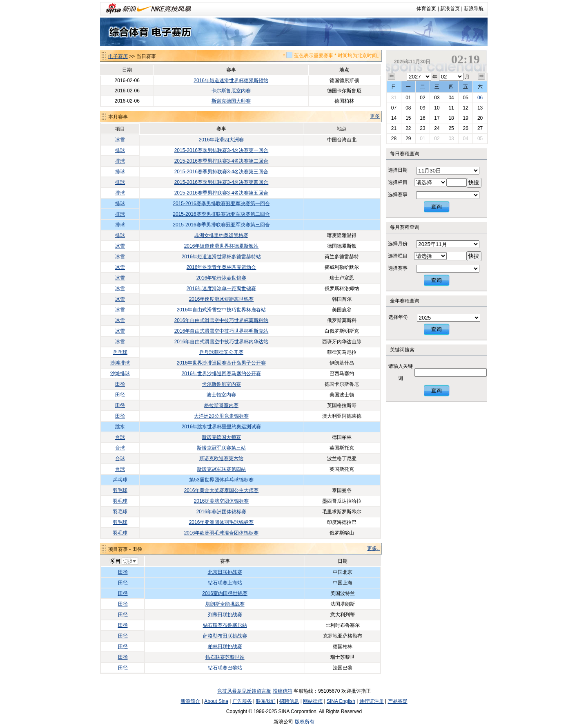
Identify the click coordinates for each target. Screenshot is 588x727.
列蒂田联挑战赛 (225, 615)
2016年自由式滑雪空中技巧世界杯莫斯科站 (222, 320)
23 (422, 128)
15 (408, 118)
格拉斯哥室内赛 (221, 405)
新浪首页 (450, 9)
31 (394, 98)
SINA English (341, 701)
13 (480, 108)
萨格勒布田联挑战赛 (225, 636)
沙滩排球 (120, 363)
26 (465, 128)
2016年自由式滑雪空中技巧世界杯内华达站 (222, 342)
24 (437, 128)
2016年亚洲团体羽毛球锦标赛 (222, 522)
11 (451, 108)
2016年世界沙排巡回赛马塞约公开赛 (222, 374)
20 (480, 118)
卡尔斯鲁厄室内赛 (231, 91)
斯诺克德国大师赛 (231, 101)
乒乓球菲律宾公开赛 (221, 352)
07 (394, 108)
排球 (120, 150)
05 (465, 98)
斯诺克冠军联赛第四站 (221, 469)
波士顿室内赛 (221, 395)
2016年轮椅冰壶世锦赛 (222, 278)
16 (422, 118)
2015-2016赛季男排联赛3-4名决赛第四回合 (222, 182)
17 (437, 118)
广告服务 (242, 701)
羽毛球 (120, 490)
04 (451, 98)
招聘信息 (289, 701)
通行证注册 (372, 701)
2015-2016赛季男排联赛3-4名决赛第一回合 (222, 150)
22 (408, 128)
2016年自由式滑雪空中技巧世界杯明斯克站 (222, 331)
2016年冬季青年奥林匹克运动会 (222, 267)
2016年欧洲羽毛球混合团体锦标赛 (222, 533)
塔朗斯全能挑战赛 (225, 604)
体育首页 (426, 9)
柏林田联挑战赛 (225, 646)
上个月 (392, 76)
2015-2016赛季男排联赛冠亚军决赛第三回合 (221, 225)
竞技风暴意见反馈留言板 (244, 691)
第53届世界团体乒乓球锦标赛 (221, 480)
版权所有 (305, 722)
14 (394, 118)
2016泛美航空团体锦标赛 (222, 501)
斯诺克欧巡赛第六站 (221, 459)
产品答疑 (398, 701)
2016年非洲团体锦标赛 (222, 512)
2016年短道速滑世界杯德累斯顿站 (231, 81)
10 (437, 108)
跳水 (120, 427)
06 (480, 98)
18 (451, 118)
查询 (437, 207)
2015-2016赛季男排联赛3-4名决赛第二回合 (222, 161)
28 (394, 139)
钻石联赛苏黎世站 (225, 657)
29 (408, 139)
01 (408, 98)
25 (451, 128)
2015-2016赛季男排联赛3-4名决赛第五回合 (222, 193)
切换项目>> (124, 561)
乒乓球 (120, 352)
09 (422, 108)
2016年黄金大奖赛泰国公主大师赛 (222, 490)
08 (408, 108)
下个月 (482, 76)
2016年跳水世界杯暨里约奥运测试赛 (222, 427)
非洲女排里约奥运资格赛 (221, 235)
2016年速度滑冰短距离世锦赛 (222, 299)
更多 (375, 116)
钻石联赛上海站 (225, 583)
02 (422, 98)
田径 (120, 384)
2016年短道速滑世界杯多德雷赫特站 (222, 257)
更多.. (373, 548)
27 (480, 128)
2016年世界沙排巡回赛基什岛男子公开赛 (222, 363)
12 (465, 108)
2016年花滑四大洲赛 (222, 140)
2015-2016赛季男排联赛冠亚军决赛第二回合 (221, 214)
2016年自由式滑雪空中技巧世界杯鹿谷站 (222, 310)
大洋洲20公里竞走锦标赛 (221, 416)
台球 (120, 437)
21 (394, 128)
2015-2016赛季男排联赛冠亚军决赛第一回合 (221, 204)
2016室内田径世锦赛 (225, 593)
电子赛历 (118, 56)
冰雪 (120, 140)
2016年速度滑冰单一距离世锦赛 (222, 289)
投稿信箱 (283, 691)
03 (437, 98)
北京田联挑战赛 (225, 572)
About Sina (216, 701)
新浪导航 (474, 9)
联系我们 (266, 701)
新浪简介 (190, 701)
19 (465, 118)
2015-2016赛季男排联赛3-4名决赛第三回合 (222, 172)
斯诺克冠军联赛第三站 (221, 448)
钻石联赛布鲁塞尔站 (225, 625)
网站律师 (313, 701)
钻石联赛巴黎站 (225, 668)
